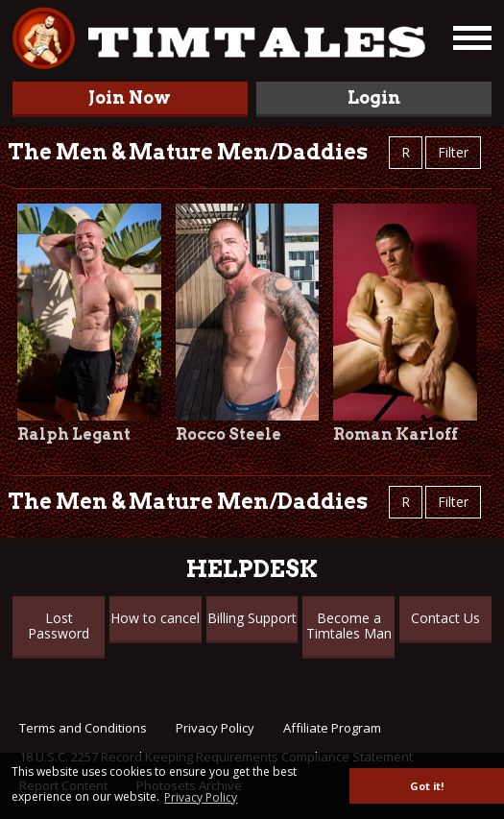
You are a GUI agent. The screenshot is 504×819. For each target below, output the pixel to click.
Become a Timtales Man (349, 626)
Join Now (130, 97)
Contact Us (445, 618)
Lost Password (59, 626)
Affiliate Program (332, 728)
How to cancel (155, 618)
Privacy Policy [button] (201, 797)
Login (374, 97)
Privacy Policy (215, 728)
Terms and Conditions (83, 728)
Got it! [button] (427, 786)
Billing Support (252, 618)
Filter (453, 152)
